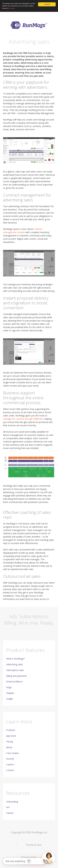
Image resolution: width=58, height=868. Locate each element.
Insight (10, 699)
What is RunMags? (15, 659)
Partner (10, 813)
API (8, 807)
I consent (47, 4)
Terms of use (34, 845)
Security (10, 759)
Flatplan (10, 693)
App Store (11, 736)
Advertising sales (15, 664)
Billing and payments (17, 676)
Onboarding (12, 802)
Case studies (13, 753)
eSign (9, 687)
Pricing (10, 742)
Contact (10, 770)
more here (11, 8)
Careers (10, 764)
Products (11, 730)
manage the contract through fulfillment (23, 419)
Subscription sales (15, 670)
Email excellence (14, 681)
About (9, 747)
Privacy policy (29, 857)
